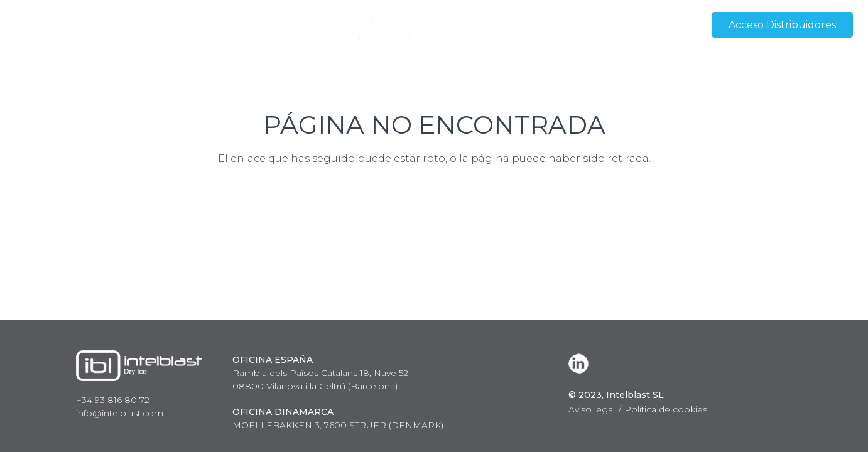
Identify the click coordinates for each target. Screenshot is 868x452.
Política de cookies (666, 409)
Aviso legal (592, 409)
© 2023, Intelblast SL (616, 395)
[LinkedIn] (581, 363)
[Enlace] (434, 25)
